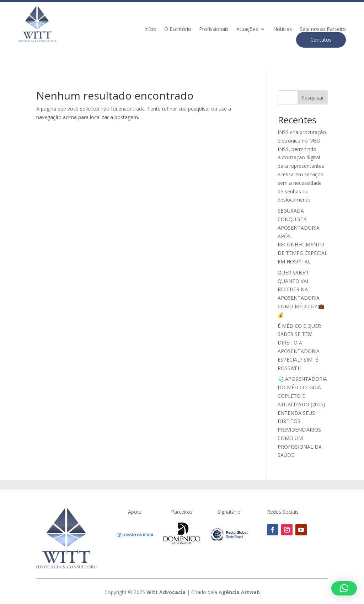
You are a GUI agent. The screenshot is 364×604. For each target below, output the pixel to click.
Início (150, 30)
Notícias (282, 30)
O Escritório (178, 30)
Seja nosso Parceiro (323, 30)
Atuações (247, 30)
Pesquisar (313, 98)
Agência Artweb (239, 592)
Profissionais (214, 30)
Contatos (321, 40)
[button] (344, 588)
